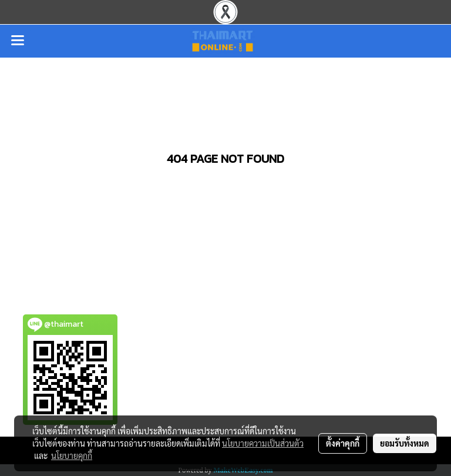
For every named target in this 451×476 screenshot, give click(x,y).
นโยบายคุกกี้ (72, 455)
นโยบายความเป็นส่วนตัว (263, 443)
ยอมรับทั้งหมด (405, 443)
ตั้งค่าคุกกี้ (343, 443)
